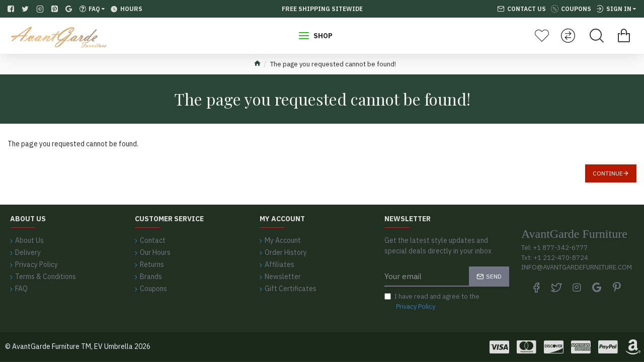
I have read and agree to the (432, 302)
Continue (608, 173)
